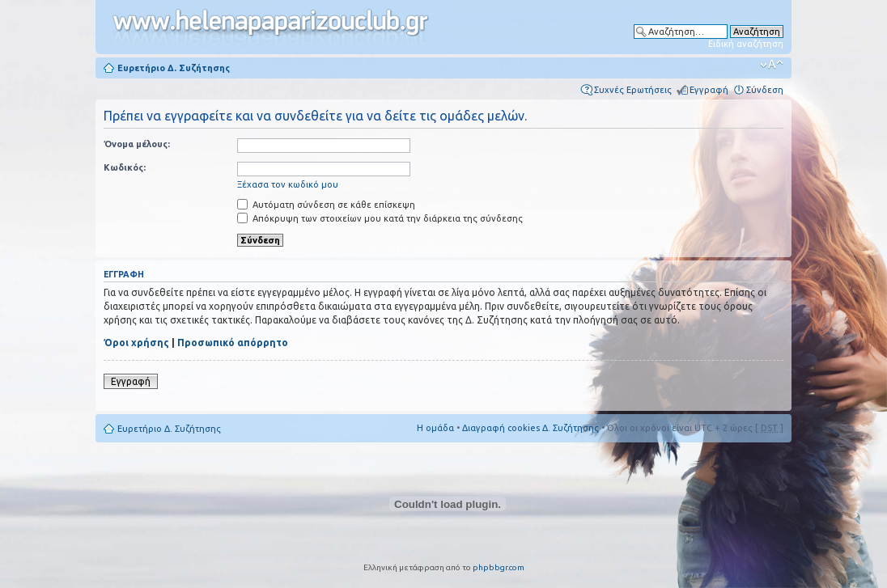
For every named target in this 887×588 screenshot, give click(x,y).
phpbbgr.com (499, 567)
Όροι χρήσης (136, 343)
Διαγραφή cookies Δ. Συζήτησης (531, 428)
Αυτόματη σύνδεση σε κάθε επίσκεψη (326, 205)
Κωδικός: (125, 167)
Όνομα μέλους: (137, 144)
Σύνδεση (765, 90)
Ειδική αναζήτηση (746, 44)
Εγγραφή (709, 90)
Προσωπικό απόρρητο (233, 343)
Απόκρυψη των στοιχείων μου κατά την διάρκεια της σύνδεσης (380, 218)
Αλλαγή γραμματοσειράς (772, 65)
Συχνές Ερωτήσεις (633, 90)
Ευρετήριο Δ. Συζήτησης (174, 68)
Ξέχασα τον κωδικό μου (288, 184)
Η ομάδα (435, 428)
